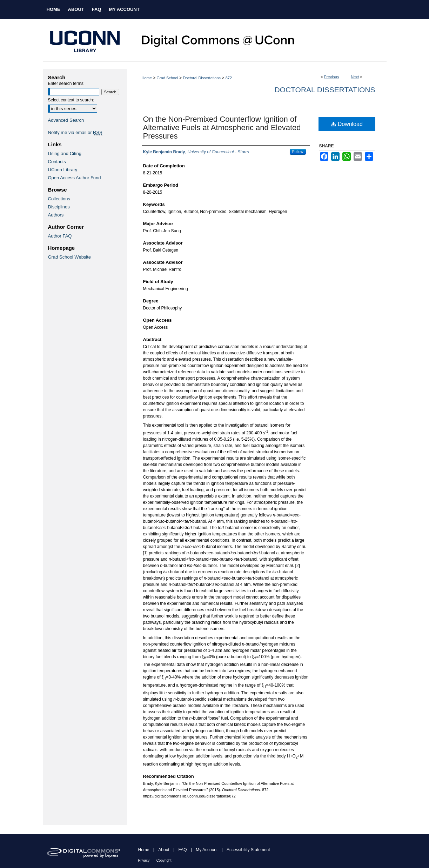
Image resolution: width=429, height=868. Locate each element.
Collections (59, 199)
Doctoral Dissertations (202, 78)
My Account (207, 850)
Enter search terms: (66, 84)
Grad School (167, 78)
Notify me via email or (75, 132)
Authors (56, 215)
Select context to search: (71, 100)
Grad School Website (70, 257)
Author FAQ (60, 236)
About (164, 850)
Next (355, 77)
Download (347, 124)
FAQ (182, 850)
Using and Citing (65, 153)
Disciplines (59, 207)
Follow (298, 152)
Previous (332, 77)
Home (147, 78)
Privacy (144, 860)
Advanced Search (66, 120)
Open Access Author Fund (75, 178)
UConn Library (63, 170)
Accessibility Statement (248, 850)
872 (229, 78)
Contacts (57, 162)
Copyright (164, 860)
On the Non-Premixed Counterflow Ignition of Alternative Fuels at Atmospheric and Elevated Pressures (222, 128)
